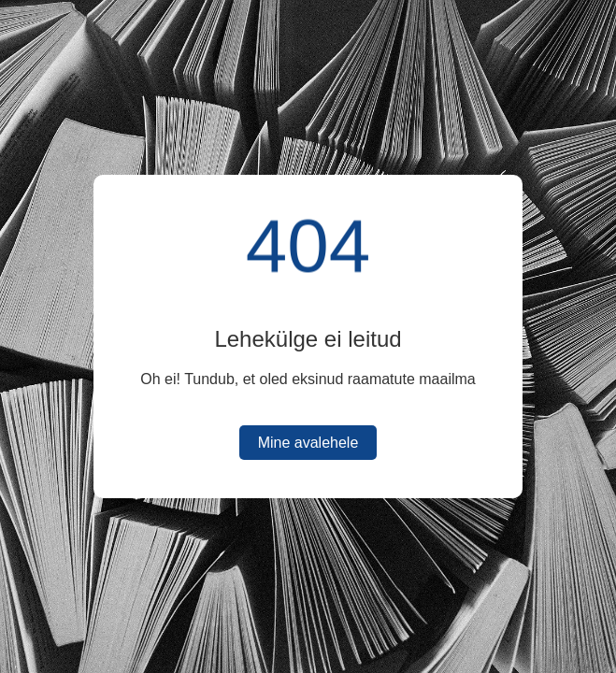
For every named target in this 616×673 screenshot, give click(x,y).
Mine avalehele (308, 443)
